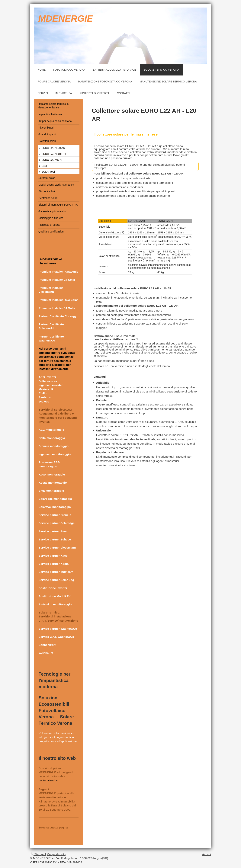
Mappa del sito (56, 854)
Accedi (207, 854)
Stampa (38, 854)
